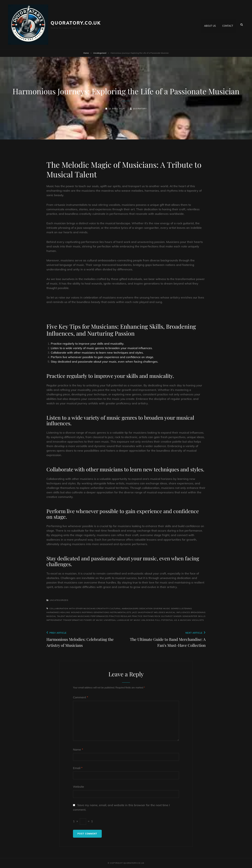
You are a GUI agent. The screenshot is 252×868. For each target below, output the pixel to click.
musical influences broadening (186, 612)
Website (79, 787)
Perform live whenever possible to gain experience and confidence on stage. (102, 357)
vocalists (198, 620)
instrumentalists (120, 612)
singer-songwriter (185, 616)
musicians (84, 616)
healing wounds (71, 612)
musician (72, 616)
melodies (160, 612)
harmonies (53, 612)
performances (99, 616)
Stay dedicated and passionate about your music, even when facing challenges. (104, 362)
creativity (103, 608)
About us (210, 25)
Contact (228, 25)
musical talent (56, 616)
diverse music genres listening (173, 608)
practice (114, 616)
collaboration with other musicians (73, 608)
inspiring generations (95, 612)
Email (78, 768)
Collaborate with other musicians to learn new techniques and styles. (97, 353)
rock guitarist (164, 616)
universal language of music (122, 620)
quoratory (140, 109)
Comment (81, 697)
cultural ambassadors (124, 608)
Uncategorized (100, 53)
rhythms (149, 616)
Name (78, 750)
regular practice (132, 616)
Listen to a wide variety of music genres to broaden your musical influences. (102, 348)
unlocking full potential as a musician (166, 620)
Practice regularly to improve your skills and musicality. (87, 344)
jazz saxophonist (143, 612)
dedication (146, 608)
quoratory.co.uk (76, 23)
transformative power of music (83, 620)
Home (86, 53)
